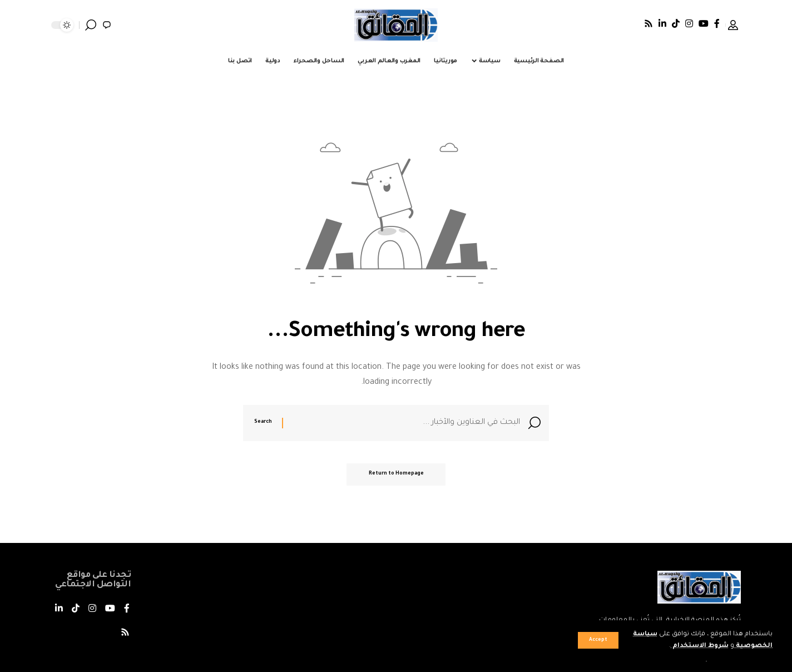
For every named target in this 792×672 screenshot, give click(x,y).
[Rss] (649, 23)
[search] (91, 25)
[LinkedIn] (662, 23)
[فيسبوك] (717, 23)
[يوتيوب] (704, 23)
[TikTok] (676, 23)
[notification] (107, 25)
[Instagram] (689, 23)
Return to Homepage (396, 475)
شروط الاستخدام (699, 646)
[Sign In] (733, 25)
